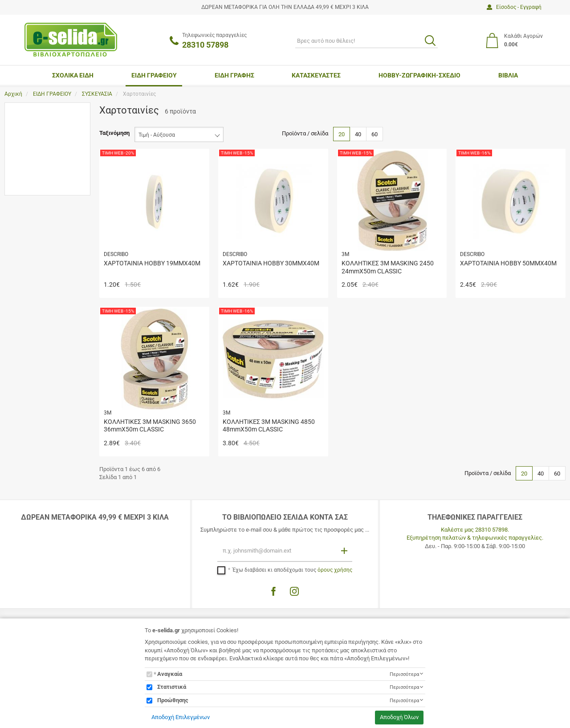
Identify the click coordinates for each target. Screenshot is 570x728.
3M (28, 129)
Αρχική (13, 94)
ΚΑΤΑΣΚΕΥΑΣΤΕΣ (316, 75)
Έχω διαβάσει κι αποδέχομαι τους (292, 570)
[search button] (430, 41)
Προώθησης (173, 700)
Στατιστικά (172, 687)
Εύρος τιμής (29, 168)
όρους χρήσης (335, 570)
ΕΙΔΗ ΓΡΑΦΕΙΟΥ (154, 75)
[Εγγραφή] (345, 550)
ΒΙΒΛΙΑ (508, 75)
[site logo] (71, 39)
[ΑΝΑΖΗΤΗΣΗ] (366, 41)
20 (342, 134)
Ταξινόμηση (114, 133)
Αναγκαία (170, 674)
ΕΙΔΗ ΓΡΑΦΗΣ (234, 75)
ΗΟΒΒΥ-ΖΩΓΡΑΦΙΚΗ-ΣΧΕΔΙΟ (419, 75)
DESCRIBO (38, 142)
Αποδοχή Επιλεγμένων (181, 717)
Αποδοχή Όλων (399, 717)
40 (358, 134)
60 (375, 134)
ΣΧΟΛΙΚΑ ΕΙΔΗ (73, 75)
